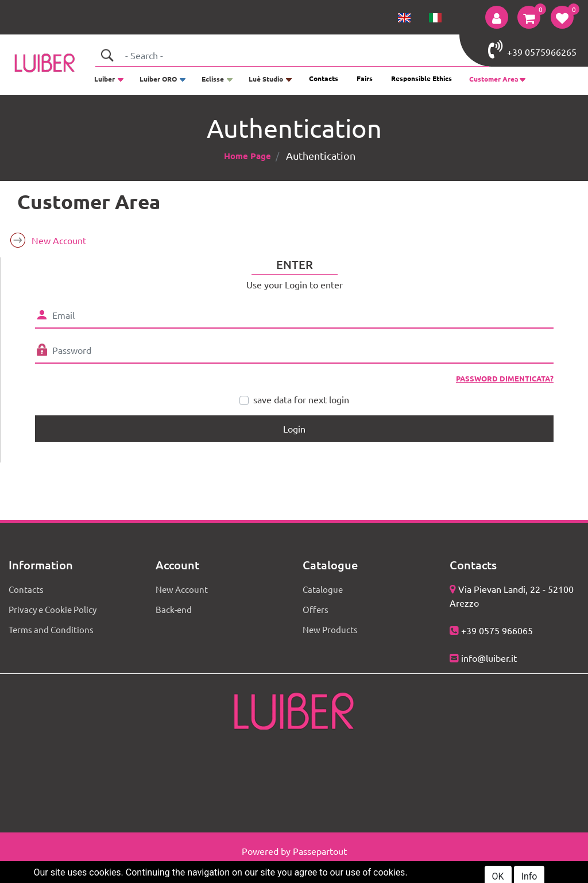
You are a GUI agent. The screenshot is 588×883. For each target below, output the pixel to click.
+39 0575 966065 (497, 630)
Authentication (321, 155)
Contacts (324, 78)
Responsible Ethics (421, 78)
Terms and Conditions (51, 629)
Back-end (174, 609)
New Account (59, 240)
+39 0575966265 (532, 49)
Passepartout (320, 851)
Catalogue (323, 589)
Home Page (247, 156)
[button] (497, 17)
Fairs (365, 78)
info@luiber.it (489, 658)
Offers (316, 609)
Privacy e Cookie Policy (53, 609)
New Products (330, 629)
